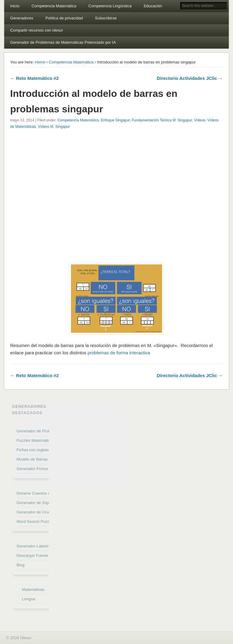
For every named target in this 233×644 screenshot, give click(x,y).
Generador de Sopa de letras (42, 503)
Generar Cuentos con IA (38, 493)
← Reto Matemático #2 (35, 78)
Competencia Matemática (54, 6)
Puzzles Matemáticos (35, 440)
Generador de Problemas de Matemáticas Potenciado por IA (63, 42)
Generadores (22, 18)
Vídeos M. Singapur (54, 127)
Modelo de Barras (32, 459)
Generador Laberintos (36, 546)
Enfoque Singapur (115, 120)
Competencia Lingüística (110, 6)
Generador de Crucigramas (41, 512)
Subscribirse (106, 18)
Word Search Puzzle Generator (44, 521)
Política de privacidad (64, 18)
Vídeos (199, 120)
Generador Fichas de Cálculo (42, 469)
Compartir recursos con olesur (37, 30)
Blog (21, 565)
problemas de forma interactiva (119, 353)
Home (40, 62)
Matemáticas (33, 589)
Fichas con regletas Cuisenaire (44, 450)
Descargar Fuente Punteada (41, 555)
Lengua (29, 599)
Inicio (15, 6)
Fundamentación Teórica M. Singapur (162, 120)
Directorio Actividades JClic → (190, 78)
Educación (153, 6)
